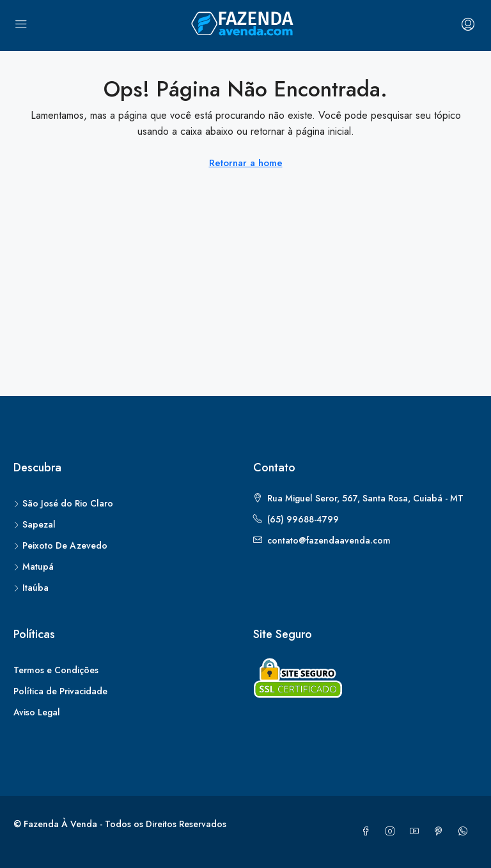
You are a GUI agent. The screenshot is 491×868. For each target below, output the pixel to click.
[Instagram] (393, 832)
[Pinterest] (441, 832)
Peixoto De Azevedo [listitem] (60, 545)
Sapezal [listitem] (35, 524)
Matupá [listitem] (34, 567)
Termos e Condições (56, 670)
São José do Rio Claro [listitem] (63, 503)
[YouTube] (417, 832)
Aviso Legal (37, 712)
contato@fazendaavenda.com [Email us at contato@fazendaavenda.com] (329, 540)
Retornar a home (246, 163)
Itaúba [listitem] (31, 588)
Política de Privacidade (60, 691)
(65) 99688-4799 (303, 519)
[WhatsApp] (465, 832)
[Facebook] (368, 832)
